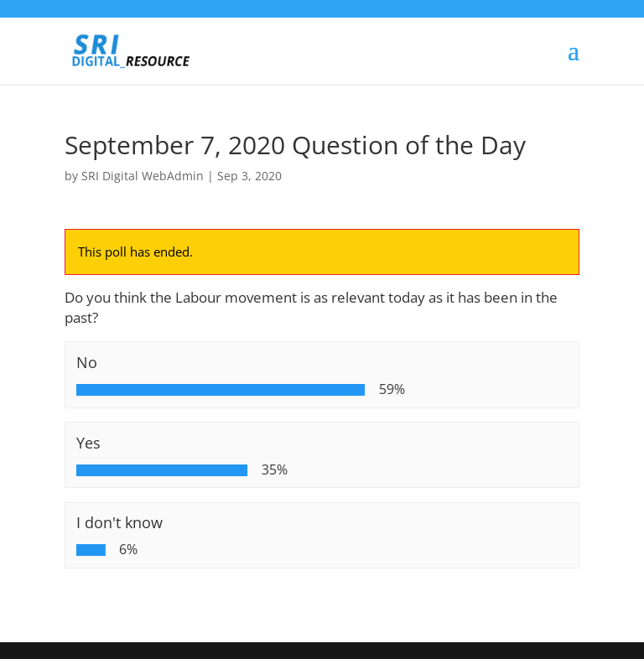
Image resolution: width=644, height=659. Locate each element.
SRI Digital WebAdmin (143, 176)
